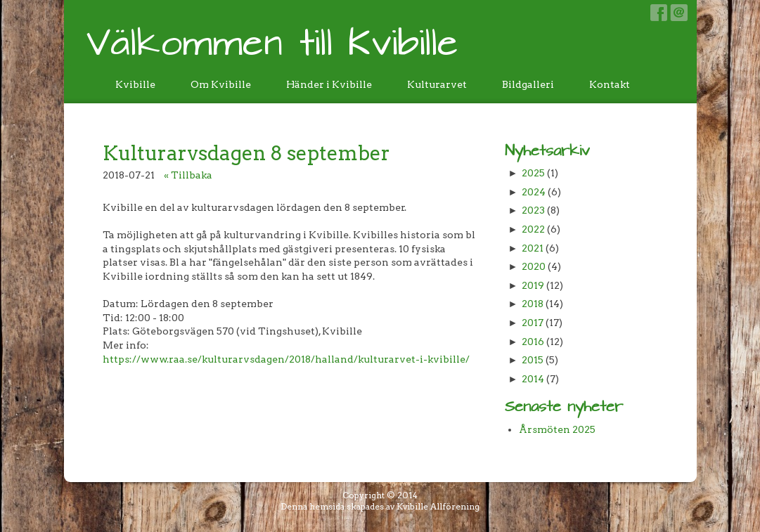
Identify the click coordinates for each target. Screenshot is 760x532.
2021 (533, 248)
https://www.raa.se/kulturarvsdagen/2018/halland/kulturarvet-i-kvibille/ (286, 359)
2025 (533, 173)
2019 (533, 285)
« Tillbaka (188, 175)
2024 (534, 192)
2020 (534, 266)
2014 (533, 379)
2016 (533, 342)
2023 (533, 210)
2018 (533, 304)
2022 (533, 229)
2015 (533, 360)
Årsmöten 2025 (557, 429)
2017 (533, 323)
